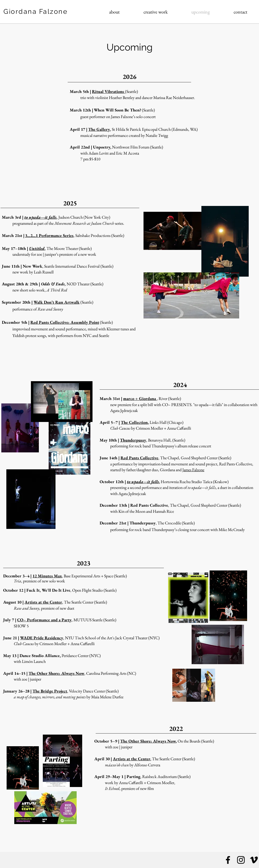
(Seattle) (106, 322)
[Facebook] (228, 860)
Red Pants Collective (139, 458)
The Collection (134, 422)
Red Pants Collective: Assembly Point (65, 322)
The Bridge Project (50, 691)
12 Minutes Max (47, 576)
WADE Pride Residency (42, 638)
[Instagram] (241, 860)
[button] (156, 12)
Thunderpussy (133, 440)
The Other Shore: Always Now (56, 673)
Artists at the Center (43, 602)
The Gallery (99, 129)
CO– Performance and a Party (44, 620)
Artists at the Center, (132, 759)
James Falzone (193, 470)
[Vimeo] (254, 860)
